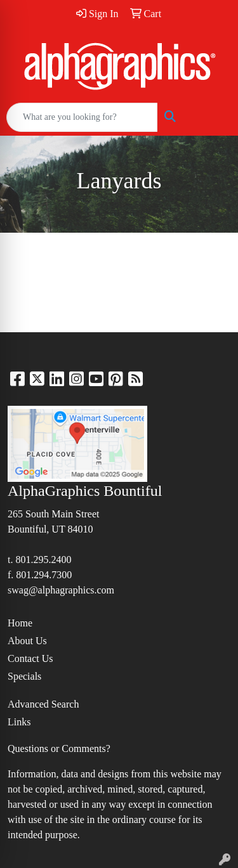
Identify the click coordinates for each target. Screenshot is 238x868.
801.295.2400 (43, 560)
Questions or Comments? (59, 748)
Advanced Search (43, 704)
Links (19, 722)
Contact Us (30, 658)
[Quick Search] (82, 117)
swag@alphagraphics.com (61, 590)
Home (20, 623)
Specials (24, 676)
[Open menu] (213, 117)
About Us (27, 641)
